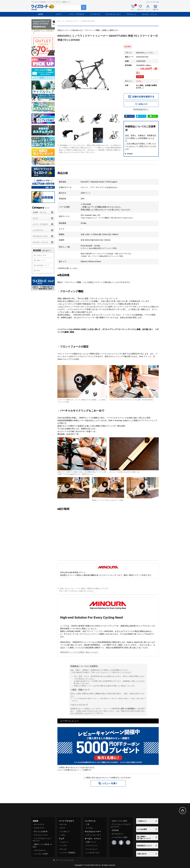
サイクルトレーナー (113, 14)
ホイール (63, 824)
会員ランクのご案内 (120, 821)
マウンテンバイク (41, 835)
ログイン (79, 770)
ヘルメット (64, 842)
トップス (63, 846)
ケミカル (89, 828)
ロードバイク (39, 824)
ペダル (63, 835)
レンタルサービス (93, 853)
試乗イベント (91, 842)
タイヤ (63, 828)
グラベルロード (40, 850)
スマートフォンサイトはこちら (65, 860)
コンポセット (65, 832)
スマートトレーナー (94, 835)
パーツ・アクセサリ (77, 14)
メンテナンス (95, 14)
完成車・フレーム (40, 212)
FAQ (38, 270)
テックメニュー (92, 849)
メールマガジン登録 (120, 837)
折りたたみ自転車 (41, 832)
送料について (41, 260)
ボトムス (63, 849)
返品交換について (43, 265)
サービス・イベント (150, 14)
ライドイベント (92, 846)
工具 (88, 824)
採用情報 (115, 830)
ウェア (59, 14)
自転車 (40, 14)
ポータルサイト (118, 834)
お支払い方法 (41, 255)
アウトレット (131, 14)
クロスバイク (39, 828)
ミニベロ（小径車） (42, 854)
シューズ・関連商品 (68, 853)
